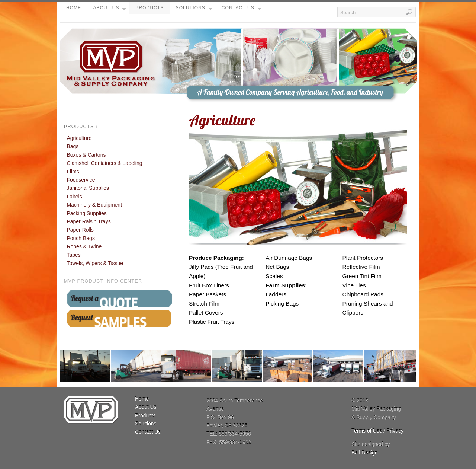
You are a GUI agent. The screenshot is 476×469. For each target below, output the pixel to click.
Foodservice (81, 180)
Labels (74, 197)
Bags (73, 146)
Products (149, 8)
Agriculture (79, 138)
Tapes (73, 255)
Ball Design (365, 453)
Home (74, 8)
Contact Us (241, 10)
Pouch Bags (81, 238)
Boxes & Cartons (86, 155)
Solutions (194, 10)
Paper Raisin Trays (89, 221)
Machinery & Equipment (94, 205)
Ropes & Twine (84, 246)
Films (73, 172)
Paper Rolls (80, 230)
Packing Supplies (86, 213)
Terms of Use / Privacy (377, 431)
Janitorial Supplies (88, 188)
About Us (109, 10)
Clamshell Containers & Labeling (104, 163)
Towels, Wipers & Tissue (95, 263)
